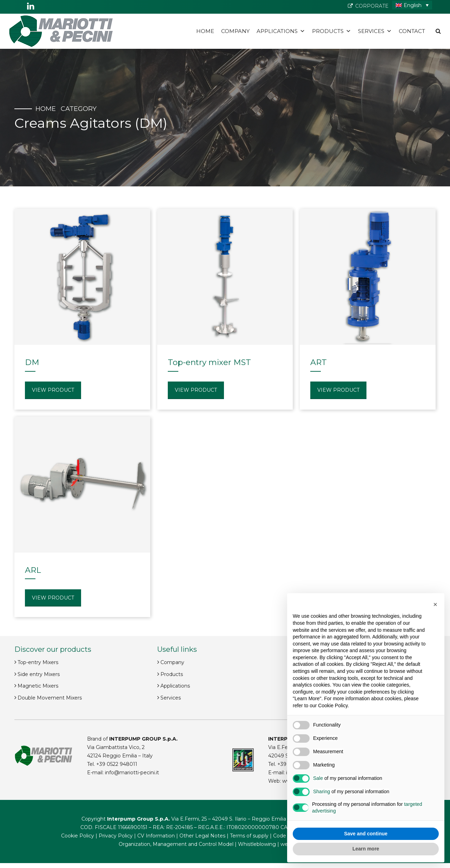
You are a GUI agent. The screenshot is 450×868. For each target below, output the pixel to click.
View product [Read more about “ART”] (338, 390)
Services (375, 31)
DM (32, 362)
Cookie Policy (78, 836)
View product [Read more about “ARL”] (53, 598)
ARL (33, 570)
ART (319, 362)
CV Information (156, 836)
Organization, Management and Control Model (176, 844)
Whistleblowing (257, 844)
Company (235, 31)
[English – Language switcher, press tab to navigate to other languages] (412, 5)
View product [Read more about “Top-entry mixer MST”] (196, 390)
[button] (435, 604)
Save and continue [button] (366, 834)
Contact (412, 31)
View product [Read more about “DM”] (53, 390)
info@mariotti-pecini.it (132, 773)
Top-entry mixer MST (209, 362)
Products (332, 31)
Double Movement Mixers (50, 698)
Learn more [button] (366, 849)
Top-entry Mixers (38, 662)
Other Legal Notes (202, 836)
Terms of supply (249, 836)
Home (205, 31)
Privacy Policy (116, 836)
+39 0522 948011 (117, 764)
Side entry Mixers (39, 674)
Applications (281, 31)
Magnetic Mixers (38, 686)
